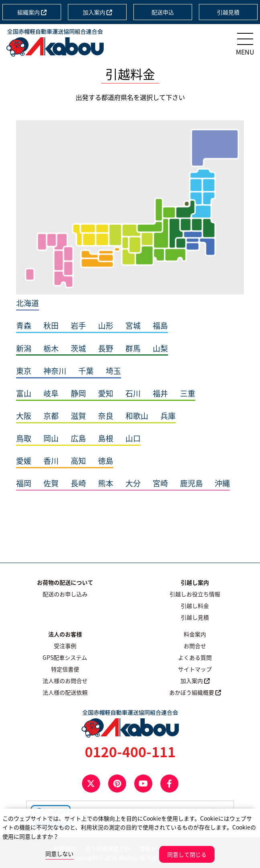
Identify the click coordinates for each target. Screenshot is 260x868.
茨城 (78, 348)
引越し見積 (195, 617)
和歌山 (137, 416)
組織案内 (32, 12)
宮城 (133, 325)
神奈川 (55, 371)
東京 (24, 371)
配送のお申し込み (65, 594)
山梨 (160, 348)
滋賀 (78, 416)
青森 (24, 325)
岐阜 (51, 393)
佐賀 (51, 483)
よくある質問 (195, 657)
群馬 (133, 348)
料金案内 (195, 634)
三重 (188, 393)
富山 (24, 393)
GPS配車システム (65, 657)
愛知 (106, 393)
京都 (51, 416)
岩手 (78, 325)
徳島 (106, 461)
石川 (133, 393)
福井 (160, 393)
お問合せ (195, 646)
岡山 (51, 438)
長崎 (78, 483)
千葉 (86, 371)
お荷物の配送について (65, 582)
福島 (160, 325)
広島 (78, 438)
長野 (106, 348)
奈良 (106, 416)
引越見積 (228, 12)
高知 (78, 461)
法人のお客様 (65, 634)
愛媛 (24, 461)
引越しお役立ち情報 (195, 594)
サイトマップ (195, 669)
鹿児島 (191, 483)
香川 (51, 461)
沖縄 (222, 483)
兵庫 (168, 416)
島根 (106, 438)
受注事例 (65, 646)
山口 (133, 438)
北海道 (28, 303)
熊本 (106, 483)
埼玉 (113, 371)
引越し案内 (195, 582)
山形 (106, 325)
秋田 (51, 325)
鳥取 (24, 438)
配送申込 (163, 12)
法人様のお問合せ (65, 681)
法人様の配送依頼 (65, 692)
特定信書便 (65, 669)
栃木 (51, 348)
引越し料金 (195, 606)
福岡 (24, 483)
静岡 (78, 393)
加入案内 (97, 12)
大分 (133, 483)
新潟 (24, 348)
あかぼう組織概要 (195, 692)
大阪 (24, 416)
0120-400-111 (130, 752)
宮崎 (160, 483)
